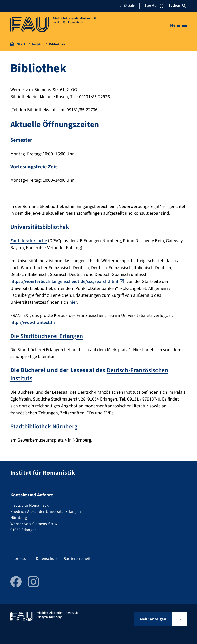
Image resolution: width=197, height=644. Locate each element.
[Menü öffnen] (178, 25)
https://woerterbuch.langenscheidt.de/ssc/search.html (65, 281)
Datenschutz (47, 558)
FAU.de (127, 6)
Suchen (177, 6)
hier (73, 302)
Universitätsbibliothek (41, 227)
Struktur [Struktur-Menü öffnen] (154, 6)
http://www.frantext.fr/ (33, 322)
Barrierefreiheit (77, 558)
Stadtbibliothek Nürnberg (45, 426)
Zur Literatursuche (29, 241)
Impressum (20, 558)
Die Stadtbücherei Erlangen (47, 336)
